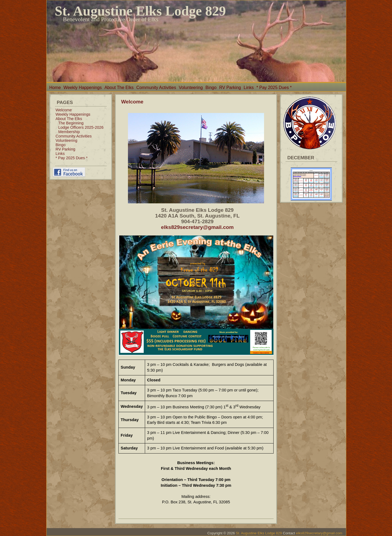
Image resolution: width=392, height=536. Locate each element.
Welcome (64, 110)
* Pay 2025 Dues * (274, 88)
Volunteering (191, 88)
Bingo (211, 88)
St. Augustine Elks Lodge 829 (140, 11)
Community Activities (156, 88)
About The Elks (119, 88)
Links (249, 88)
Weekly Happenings (82, 88)
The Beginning (71, 123)
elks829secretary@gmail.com (197, 227)
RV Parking (230, 88)
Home (55, 88)
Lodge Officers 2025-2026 (81, 127)
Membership (69, 132)
